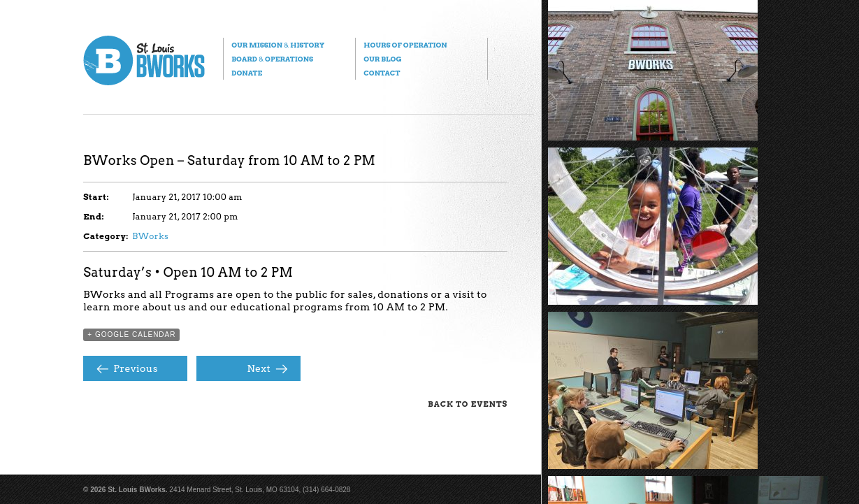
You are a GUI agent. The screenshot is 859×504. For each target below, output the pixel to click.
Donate (247, 73)
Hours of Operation (405, 45)
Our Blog (382, 59)
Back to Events (468, 404)
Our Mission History (278, 45)
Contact (382, 73)
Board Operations (272, 59)
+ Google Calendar (131, 334)
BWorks (150, 236)
